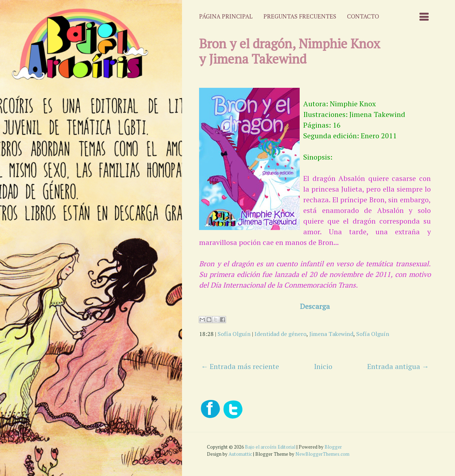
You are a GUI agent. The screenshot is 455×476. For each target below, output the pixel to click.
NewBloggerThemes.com (322, 454)
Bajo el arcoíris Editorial (270, 447)
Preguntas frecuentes (300, 16)
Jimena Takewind (331, 334)
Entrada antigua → (398, 366)
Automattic (240, 454)
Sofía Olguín (234, 334)
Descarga (315, 306)
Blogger (333, 447)
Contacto (363, 16)
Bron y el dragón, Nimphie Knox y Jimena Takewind (290, 51)
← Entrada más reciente (240, 366)
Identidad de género (280, 334)
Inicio (323, 366)
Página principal (226, 16)
